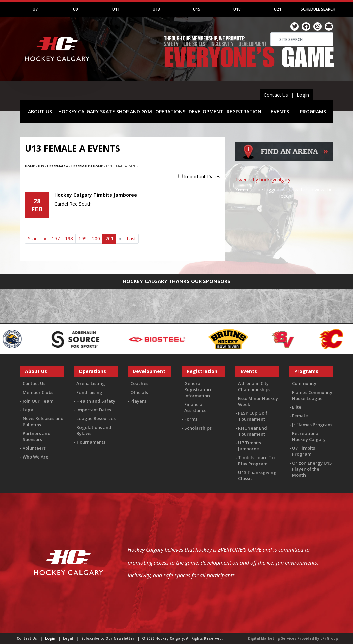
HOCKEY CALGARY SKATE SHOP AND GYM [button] (105, 112)
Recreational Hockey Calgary (309, 436)
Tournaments (91, 442)
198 (69, 239)
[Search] (302, 39)
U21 (278, 9)
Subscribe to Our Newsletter (108, 638)
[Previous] (45, 239)
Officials (139, 392)
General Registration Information (198, 389)
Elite (297, 407)
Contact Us (276, 95)
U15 (197, 9)
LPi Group (329, 638)
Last (131, 239)
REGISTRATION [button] (244, 112)
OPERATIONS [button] (170, 112)
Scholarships (198, 428)
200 (96, 239)
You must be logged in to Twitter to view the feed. (284, 193)
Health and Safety (96, 401)
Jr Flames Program (312, 425)
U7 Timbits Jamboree (250, 446)
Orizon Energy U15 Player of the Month (312, 469)
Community (304, 383)
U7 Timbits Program (303, 451)
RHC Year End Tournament (253, 431)
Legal (29, 410)
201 (111, 238)
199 (83, 239)
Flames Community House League (312, 395)
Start (33, 239)
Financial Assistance (196, 407)
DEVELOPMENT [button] (206, 112)
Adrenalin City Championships (254, 386)
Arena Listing (91, 383)
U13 (156, 9)
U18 (237, 9)
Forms (191, 419)
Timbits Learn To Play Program (256, 461)
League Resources (96, 418)
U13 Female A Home (87, 166)
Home (30, 166)
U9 (76, 9)
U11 (116, 9)
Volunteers (34, 448)
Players (138, 401)
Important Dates (202, 177)
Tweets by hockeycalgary (263, 180)
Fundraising (89, 392)
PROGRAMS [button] (313, 112)
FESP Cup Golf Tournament (253, 416)
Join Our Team (38, 401)
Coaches (139, 383)
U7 (35, 9)
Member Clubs (38, 392)
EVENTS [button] (280, 112)
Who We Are (36, 457)
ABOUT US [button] (40, 112)
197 (56, 239)
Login (303, 95)
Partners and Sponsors (37, 436)
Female (300, 416)
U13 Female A (58, 166)
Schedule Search (318, 9)
